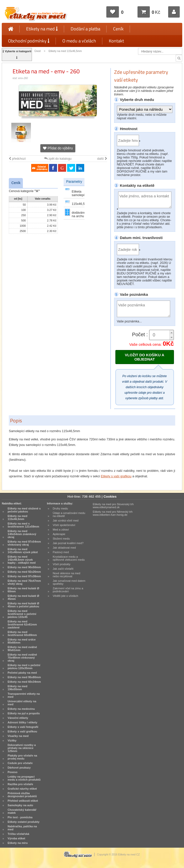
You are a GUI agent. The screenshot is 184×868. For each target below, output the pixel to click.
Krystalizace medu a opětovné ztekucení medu (69, 558)
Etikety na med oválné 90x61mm (22, 649)
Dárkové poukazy (19, 768)
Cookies (110, 497)
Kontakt (116, 41)
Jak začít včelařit (63, 569)
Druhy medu (60, 508)
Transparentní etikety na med (24, 695)
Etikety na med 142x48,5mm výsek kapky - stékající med (21, 560)
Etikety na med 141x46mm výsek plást (23, 551)
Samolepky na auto (20, 805)
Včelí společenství (64, 525)
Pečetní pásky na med (22, 673)
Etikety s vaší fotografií (23, 727)
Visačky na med (18, 736)
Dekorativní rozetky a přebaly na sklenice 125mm (22, 748)
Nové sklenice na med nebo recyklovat (66, 575)
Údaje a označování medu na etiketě (69, 514)
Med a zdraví (61, 530)
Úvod (37, 51)
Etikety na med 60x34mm (24, 682)
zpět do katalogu (58, 159)
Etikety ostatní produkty (24, 822)
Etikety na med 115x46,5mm (65, 51)
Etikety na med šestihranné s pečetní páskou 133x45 (22, 614)
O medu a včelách (79, 41)
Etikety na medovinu (21, 709)
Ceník (118, 29)
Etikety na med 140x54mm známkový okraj (22, 534)
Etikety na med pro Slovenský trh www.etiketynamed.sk (113, 506)
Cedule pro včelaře (20, 763)
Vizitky (12, 740)
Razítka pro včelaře (20, 784)
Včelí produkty (62, 564)
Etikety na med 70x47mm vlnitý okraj (24, 582)
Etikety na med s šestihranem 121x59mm (23, 525)
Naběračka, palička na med (22, 828)
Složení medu (61, 539)
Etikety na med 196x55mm (17, 688)
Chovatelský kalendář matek (22, 811)
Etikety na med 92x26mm (24, 572)
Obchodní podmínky (29, 41)
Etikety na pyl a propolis (24, 713)
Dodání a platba (85, 29)
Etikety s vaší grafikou (116, 476)
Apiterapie (59, 534)
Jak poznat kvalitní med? (68, 543)
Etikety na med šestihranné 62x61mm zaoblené (22, 624)
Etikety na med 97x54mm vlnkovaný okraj (24, 543)
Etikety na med (42, 29)
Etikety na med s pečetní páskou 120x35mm (24, 667)
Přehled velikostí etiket (23, 801)
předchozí (17, 159)
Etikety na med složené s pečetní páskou (24, 510)
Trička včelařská (18, 834)
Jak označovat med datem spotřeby (69, 582)
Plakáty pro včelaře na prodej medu (22, 757)
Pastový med (61, 552)
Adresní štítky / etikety (22, 722)
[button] (171, 333)
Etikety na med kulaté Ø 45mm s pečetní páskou (23, 605)
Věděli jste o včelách (65, 596)
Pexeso (12, 772)
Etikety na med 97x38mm (24, 576)
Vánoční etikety (18, 718)
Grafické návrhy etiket (22, 789)
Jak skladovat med (64, 548)
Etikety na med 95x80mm (24, 677)
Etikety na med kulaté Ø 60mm (23, 590)
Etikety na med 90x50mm (24, 567)
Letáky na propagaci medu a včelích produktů (24, 778)
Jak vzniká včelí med (66, 520)
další (102, 159)
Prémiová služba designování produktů (22, 795)
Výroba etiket (16, 838)
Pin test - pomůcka (20, 817)
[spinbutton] (161, 335)
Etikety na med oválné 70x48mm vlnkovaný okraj (22, 658)
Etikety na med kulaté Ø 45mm (23, 597)
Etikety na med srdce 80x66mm (21, 641)
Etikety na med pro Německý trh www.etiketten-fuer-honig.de (113, 513)
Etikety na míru (18, 843)
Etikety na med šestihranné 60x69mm (22, 633)
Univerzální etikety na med (22, 703)
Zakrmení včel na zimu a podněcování (68, 590)
